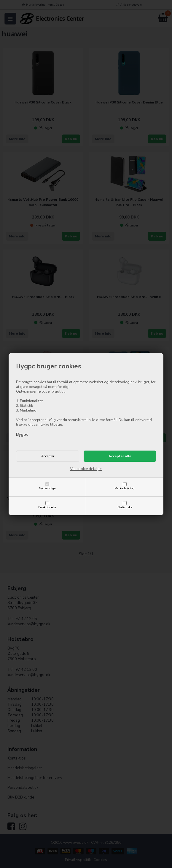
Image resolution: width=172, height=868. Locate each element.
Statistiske (125, 507)
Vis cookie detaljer (86, 469)
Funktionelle (47, 507)
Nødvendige (47, 488)
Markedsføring (125, 488)
